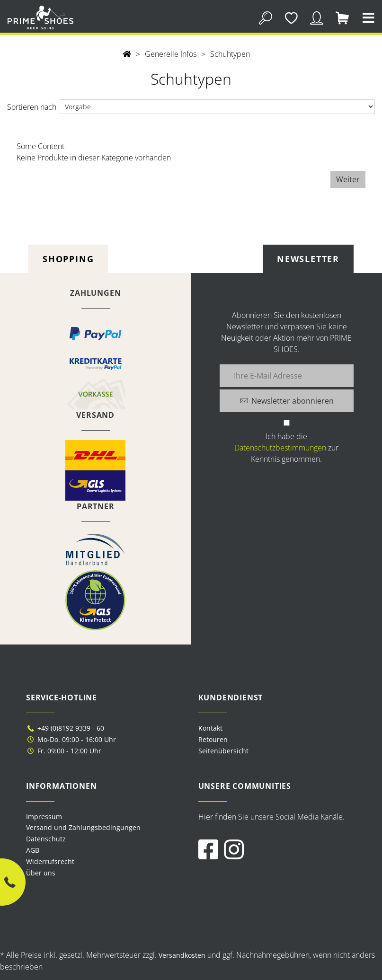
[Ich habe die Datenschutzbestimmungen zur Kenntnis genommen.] (287, 423)
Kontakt (210, 728)
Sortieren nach (32, 107)
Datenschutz (46, 839)
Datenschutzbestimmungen (280, 448)
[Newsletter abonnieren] (287, 401)
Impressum (44, 817)
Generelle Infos (171, 54)
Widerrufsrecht (50, 861)
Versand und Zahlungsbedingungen (83, 827)
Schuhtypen (230, 54)
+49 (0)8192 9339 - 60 (65, 728)
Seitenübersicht (223, 751)
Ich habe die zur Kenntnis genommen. (286, 448)
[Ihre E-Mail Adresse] (287, 376)
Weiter (348, 179)
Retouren (213, 739)
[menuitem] (105, 817)
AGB (33, 850)
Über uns (41, 873)
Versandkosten (182, 955)
